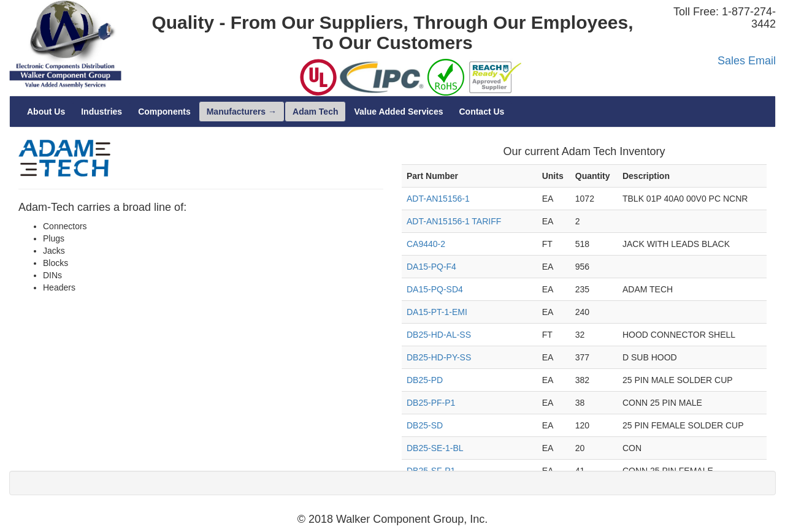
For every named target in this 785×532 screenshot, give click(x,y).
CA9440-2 (426, 244)
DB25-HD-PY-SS (439, 357)
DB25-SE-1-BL (435, 448)
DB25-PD (425, 380)
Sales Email (747, 61)
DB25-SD (425, 425)
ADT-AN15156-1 (438, 199)
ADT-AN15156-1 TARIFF (454, 221)
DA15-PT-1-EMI (437, 312)
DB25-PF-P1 (431, 403)
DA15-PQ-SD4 (435, 289)
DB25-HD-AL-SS (439, 335)
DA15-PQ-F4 (431, 267)
